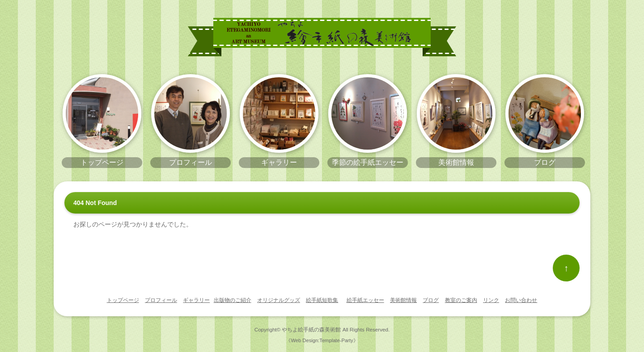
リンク (491, 300)
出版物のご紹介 (233, 300)
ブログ (431, 300)
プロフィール (161, 300)
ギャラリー (196, 300)
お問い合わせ (521, 300)
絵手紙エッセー (365, 300)
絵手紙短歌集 (322, 300)
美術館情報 (403, 300)
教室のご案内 (461, 300)
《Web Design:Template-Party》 (322, 340)
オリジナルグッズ (279, 300)
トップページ (123, 300)
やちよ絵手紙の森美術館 (311, 329)
